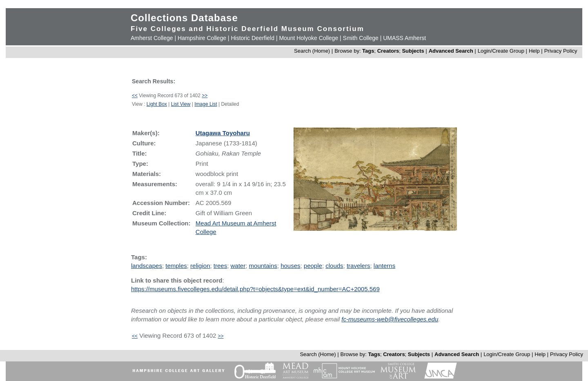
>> (205, 96)
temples (176, 266)
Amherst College (152, 38)
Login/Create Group (502, 51)
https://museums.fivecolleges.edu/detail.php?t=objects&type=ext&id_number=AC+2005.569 (255, 289)
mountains (263, 266)
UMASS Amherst (404, 38)
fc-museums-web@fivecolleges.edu (390, 319)
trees (220, 266)
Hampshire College (202, 38)
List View (181, 104)
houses (290, 266)
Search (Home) (312, 51)
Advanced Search (451, 51)
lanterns (384, 266)
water (238, 266)
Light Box (157, 104)
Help (534, 51)
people (313, 266)
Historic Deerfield (253, 38)
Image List (206, 104)
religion (200, 266)
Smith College (361, 38)
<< (135, 96)
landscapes (147, 266)
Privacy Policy (561, 51)
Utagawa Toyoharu (223, 133)
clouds (334, 266)
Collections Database (184, 18)
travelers (359, 266)
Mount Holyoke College (308, 38)
